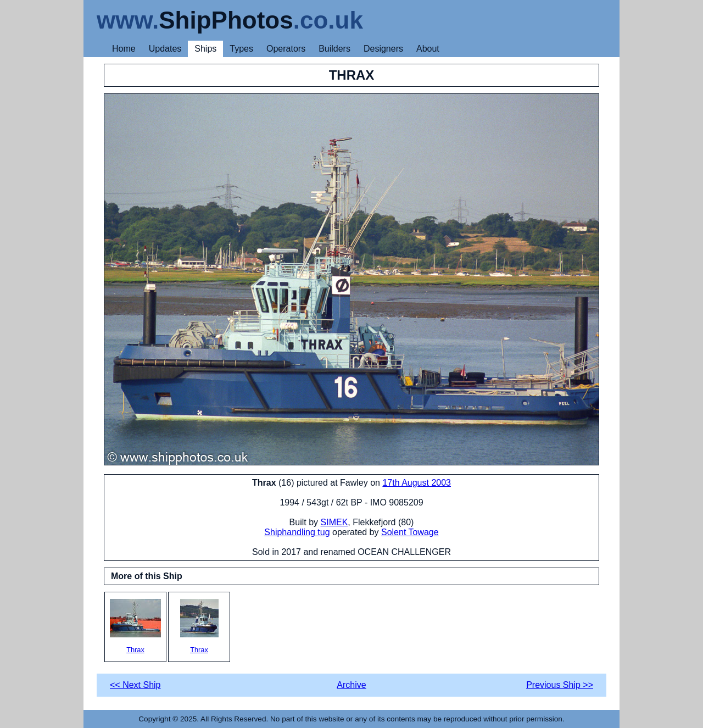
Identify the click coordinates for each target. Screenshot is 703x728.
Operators (286, 49)
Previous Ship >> (560, 685)
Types (241, 49)
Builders (334, 49)
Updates (165, 49)
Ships (205, 49)
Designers (383, 49)
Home (124, 49)
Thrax (135, 626)
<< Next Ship (135, 685)
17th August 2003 (417, 483)
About (428, 49)
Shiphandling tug (297, 532)
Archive (351, 685)
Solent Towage (410, 532)
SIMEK (334, 522)
